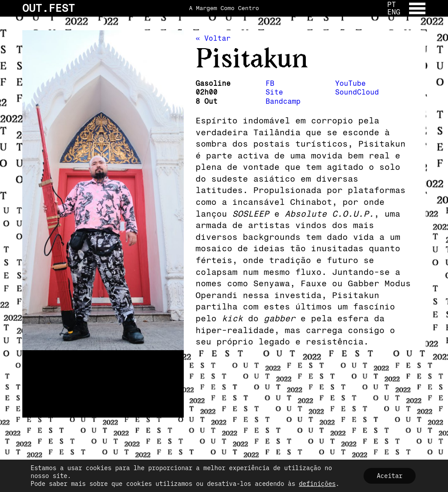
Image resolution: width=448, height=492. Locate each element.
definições (317, 484)
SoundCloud (357, 92)
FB (270, 83)
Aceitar (390, 476)
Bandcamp (283, 101)
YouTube (350, 83)
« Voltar (213, 38)
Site (274, 92)
